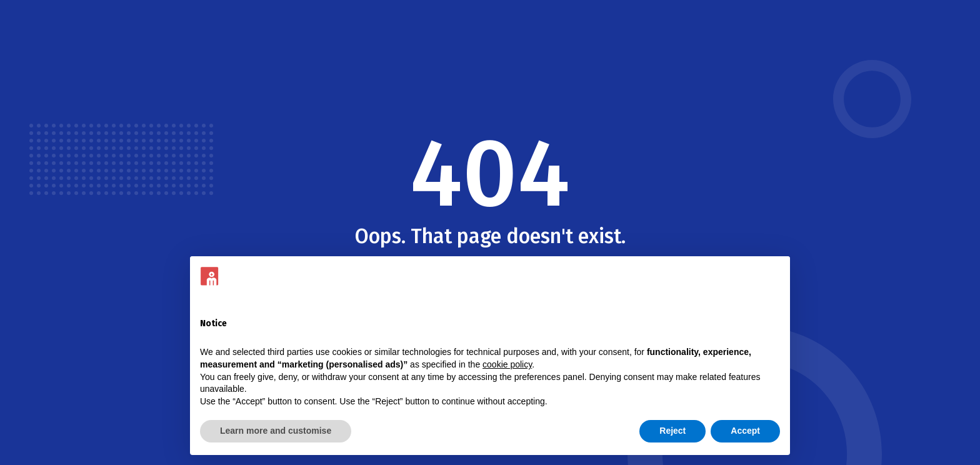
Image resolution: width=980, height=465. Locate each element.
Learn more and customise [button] (276, 431)
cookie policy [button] (507, 364)
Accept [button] (745, 431)
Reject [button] (672, 431)
